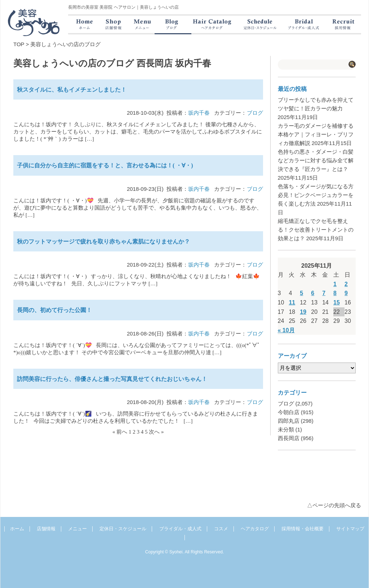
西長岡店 (289, 438)
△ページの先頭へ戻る (334, 505)
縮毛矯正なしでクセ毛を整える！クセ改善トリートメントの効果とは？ (316, 230)
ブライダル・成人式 (180, 529)
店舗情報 (46, 529)
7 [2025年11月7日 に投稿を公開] (324, 293)
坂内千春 (199, 113)
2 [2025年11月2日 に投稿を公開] (346, 284)
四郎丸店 (289, 421)
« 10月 (286, 330)
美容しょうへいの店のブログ (65, 44)
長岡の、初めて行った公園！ (54, 310)
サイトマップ (350, 529)
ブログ (255, 113)
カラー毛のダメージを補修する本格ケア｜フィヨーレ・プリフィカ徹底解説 (316, 134)
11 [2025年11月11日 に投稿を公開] (292, 302)
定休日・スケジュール (123, 529)
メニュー (77, 529)
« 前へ (120, 432)
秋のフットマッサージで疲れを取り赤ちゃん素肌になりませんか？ (103, 242)
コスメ (221, 529)
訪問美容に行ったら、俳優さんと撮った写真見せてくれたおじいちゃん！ (112, 379)
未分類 (286, 429)
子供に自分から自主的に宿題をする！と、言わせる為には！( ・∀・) (105, 165)
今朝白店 (289, 412)
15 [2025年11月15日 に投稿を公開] (337, 302)
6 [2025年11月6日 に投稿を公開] (313, 293)
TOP (19, 44)
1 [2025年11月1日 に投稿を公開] (335, 284)
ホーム (17, 529)
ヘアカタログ (255, 529)
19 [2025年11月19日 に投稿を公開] (303, 312)
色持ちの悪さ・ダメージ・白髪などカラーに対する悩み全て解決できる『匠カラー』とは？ (316, 160)
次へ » (156, 432)
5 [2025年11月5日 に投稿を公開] (301, 293)
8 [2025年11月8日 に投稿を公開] (335, 293)
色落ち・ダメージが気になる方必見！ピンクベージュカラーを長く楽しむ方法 (316, 195)
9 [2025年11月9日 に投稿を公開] (346, 293)
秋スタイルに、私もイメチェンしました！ (72, 90)
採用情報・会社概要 (303, 529)
